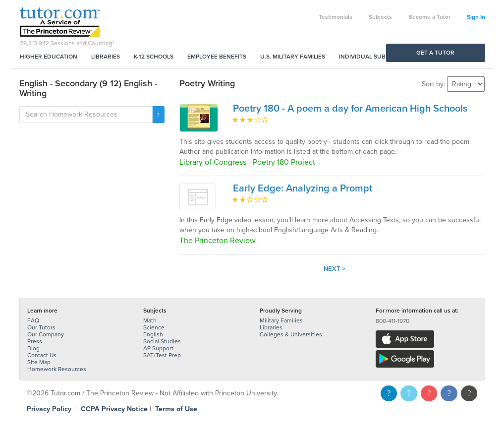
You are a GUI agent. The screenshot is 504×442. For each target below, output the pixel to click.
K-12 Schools (154, 57)
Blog (33, 348)
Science (154, 327)
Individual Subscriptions (379, 57)
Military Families (281, 320)
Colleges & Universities (291, 334)
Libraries (106, 57)
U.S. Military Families (293, 57)
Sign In (476, 17)
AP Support (158, 348)
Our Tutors (41, 327)
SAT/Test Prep (162, 355)
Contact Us (42, 355)
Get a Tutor (435, 53)
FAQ (33, 320)
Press (35, 341)
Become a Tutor (429, 17)
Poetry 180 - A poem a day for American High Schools (350, 109)
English (153, 334)
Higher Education (49, 57)
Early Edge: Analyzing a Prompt (303, 189)
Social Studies (162, 341)
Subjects (380, 17)
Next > (335, 269)
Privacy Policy (49, 409)
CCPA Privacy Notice (114, 409)
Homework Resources (57, 369)
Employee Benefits (217, 57)
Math (150, 320)
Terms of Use (176, 409)
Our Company (46, 334)
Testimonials (336, 17)
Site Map (39, 362)
